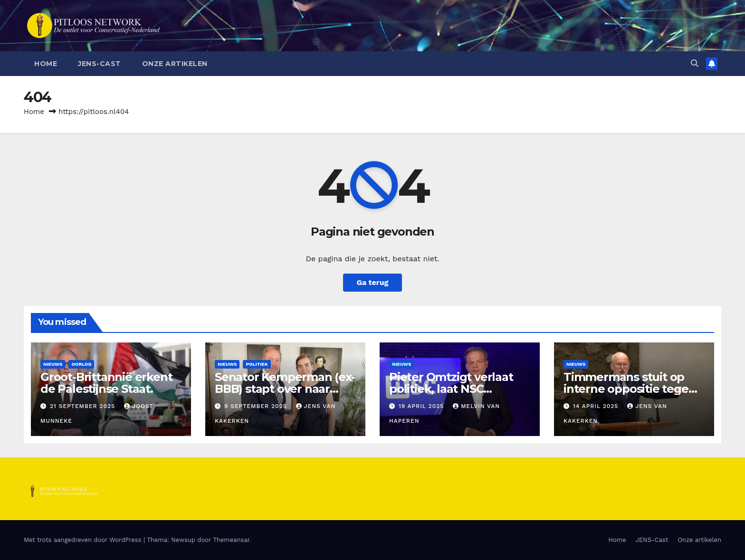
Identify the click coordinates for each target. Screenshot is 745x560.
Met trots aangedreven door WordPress (84, 540)
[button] (695, 63)
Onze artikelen (175, 64)
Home (46, 64)
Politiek (257, 364)
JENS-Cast (100, 64)
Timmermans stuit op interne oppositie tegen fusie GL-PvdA (630, 389)
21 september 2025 (84, 406)
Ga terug (372, 282)
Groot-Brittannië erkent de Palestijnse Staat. (106, 383)
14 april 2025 (597, 406)
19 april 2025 (422, 406)
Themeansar (231, 540)
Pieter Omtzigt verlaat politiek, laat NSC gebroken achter (451, 389)
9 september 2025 (257, 406)
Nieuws (53, 364)
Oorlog (81, 364)
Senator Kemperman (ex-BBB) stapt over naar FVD (285, 389)
